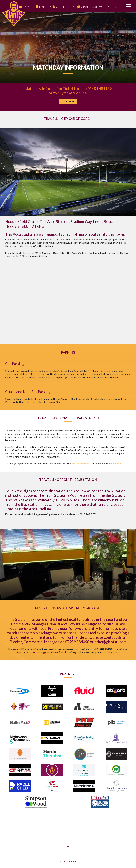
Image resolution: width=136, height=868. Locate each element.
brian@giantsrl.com (110, 642)
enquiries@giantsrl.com (45, 652)
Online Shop (66, 7)
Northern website (81, 463)
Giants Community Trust (100, 7)
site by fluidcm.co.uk (68, 861)
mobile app (116, 463)
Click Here (68, 101)
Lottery (45, 7)
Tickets (29, 7)
